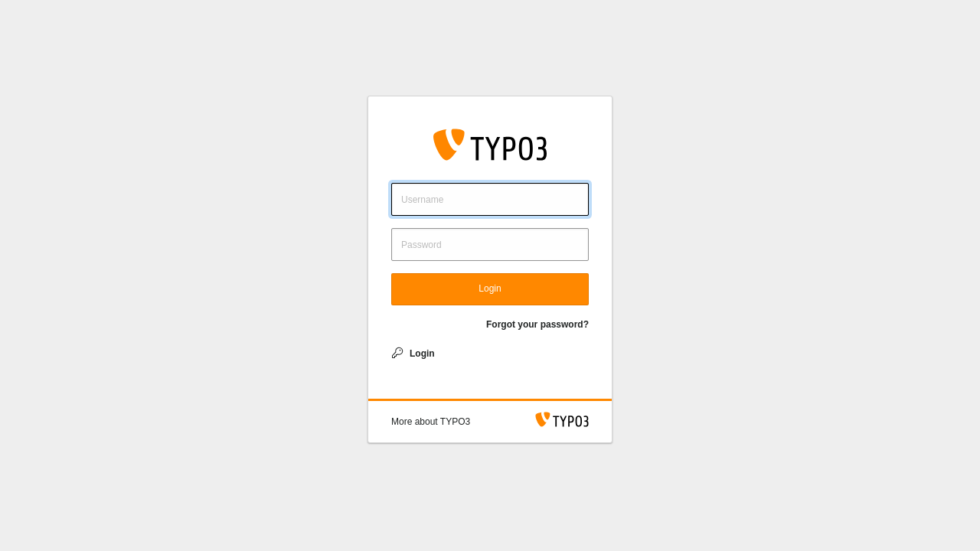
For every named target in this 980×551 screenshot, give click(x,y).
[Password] (490, 245)
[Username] (490, 199)
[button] (431, 422)
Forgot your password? (537, 324)
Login (490, 289)
